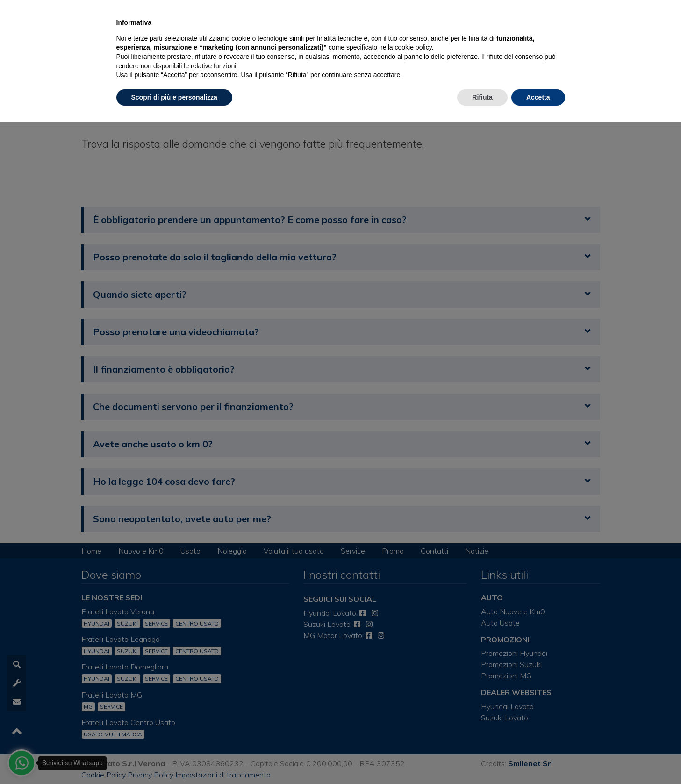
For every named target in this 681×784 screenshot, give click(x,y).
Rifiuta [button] (482, 97)
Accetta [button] (538, 97)
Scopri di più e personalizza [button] (174, 97)
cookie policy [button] (413, 47)
